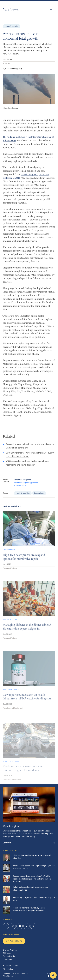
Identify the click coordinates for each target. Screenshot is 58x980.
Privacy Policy (8, 969)
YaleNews (11, 10)
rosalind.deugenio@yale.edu (26, 485)
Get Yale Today (14, 941)
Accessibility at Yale (10, 965)
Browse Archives (10, 950)
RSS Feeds (7, 953)
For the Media (9, 956)
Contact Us (8, 959)
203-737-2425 (20, 488)
